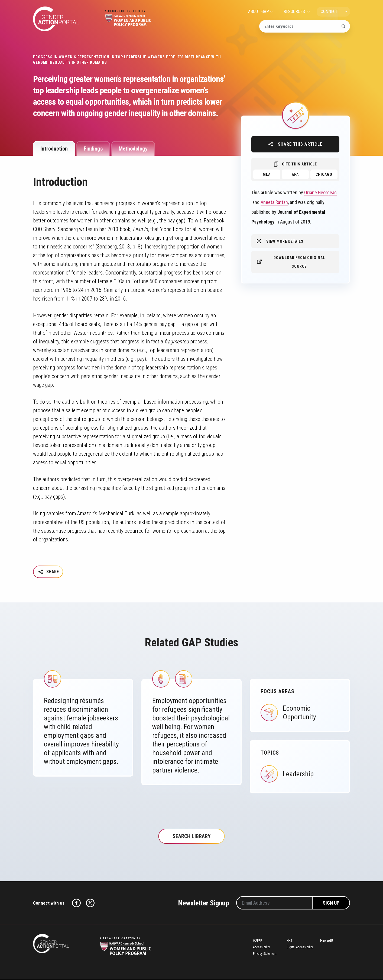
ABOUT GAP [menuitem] (259, 12)
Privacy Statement (265, 954)
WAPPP (257, 941)
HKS (289, 941)
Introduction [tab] (54, 149)
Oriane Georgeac (320, 192)
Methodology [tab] (133, 149)
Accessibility (261, 948)
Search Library (192, 837)
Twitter (90, 904)
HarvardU (327, 941)
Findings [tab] (93, 149)
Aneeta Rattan (274, 202)
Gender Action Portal (56, 19)
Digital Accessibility (300, 948)
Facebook (76, 904)
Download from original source (299, 262)
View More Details (285, 241)
